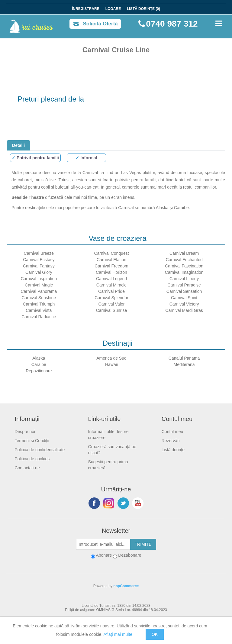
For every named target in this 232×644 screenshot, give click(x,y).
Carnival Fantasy (39, 266)
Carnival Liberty (184, 279)
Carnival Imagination (184, 272)
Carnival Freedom (111, 266)
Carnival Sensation (184, 291)
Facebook (94, 503)
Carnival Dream (184, 253)
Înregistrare (86, 9)
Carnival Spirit (184, 298)
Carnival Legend (111, 279)
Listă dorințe (173, 450)
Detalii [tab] (18, 145)
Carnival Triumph (39, 304)
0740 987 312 (172, 24)
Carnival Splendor (111, 298)
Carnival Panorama (39, 291)
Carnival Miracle (111, 285)
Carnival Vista (39, 310)
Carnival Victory (184, 304)
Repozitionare (39, 371)
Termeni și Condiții (32, 441)
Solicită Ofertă (100, 24)
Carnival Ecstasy (39, 260)
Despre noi (25, 432)
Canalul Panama (184, 358)
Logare (113, 9)
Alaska (39, 358)
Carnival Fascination (184, 266)
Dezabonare (130, 555)
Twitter (123, 503)
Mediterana (184, 364)
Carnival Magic (39, 285)
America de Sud (111, 358)
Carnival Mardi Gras (184, 310)
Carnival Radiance (39, 317)
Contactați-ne (27, 468)
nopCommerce (126, 586)
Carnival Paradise (184, 285)
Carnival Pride (111, 291)
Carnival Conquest (111, 253)
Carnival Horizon (111, 272)
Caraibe (39, 364)
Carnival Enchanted (184, 260)
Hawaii (111, 364)
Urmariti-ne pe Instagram (109, 503)
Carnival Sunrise (112, 310)
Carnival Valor (112, 304)
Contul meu (172, 432)
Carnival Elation (111, 260)
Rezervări (171, 441)
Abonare (104, 555)
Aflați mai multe (118, 634)
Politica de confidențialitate (40, 450)
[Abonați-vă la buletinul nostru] (103, 544)
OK (155, 634)
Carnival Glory (39, 272)
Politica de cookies (32, 459)
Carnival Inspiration (39, 279)
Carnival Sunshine (39, 298)
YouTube (138, 503)
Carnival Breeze (39, 253)
